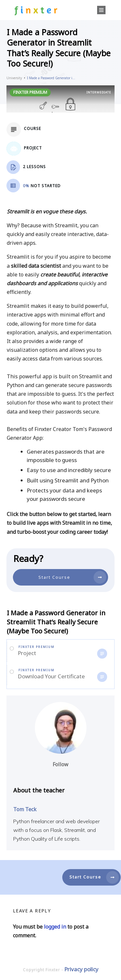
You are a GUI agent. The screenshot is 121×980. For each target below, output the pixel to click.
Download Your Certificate (51, 676)
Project (27, 653)
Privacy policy (81, 969)
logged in (55, 927)
